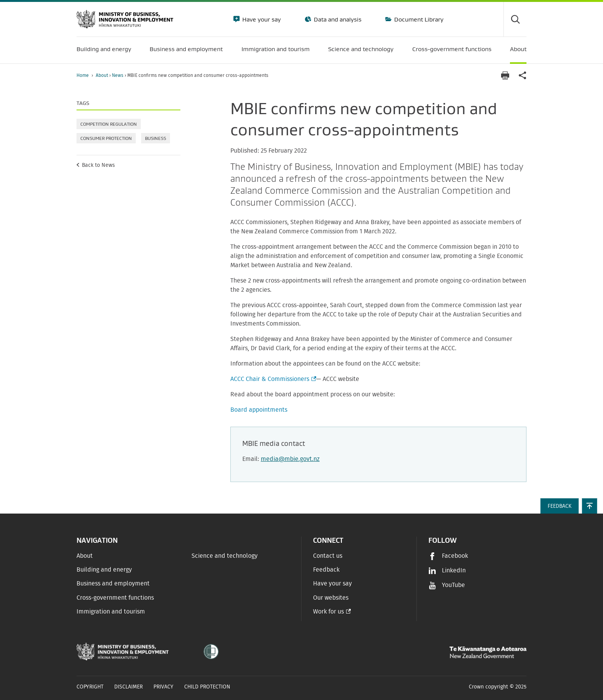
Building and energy (104, 570)
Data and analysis (337, 19)
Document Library (418, 19)
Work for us (328, 612)
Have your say (261, 19)
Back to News (98, 165)
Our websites (331, 598)
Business (156, 138)
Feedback (326, 570)
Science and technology (225, 556)
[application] (523, 76)
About (102, 75)
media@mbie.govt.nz (290, 459)
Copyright (90, 687)
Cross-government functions (115, 598)
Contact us (328, 556)
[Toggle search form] (515, 19)
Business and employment (113, 584)
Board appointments (259, 410)
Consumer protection (106, 138)
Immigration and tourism (111, 612)
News (118, 75)
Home (83, 75)
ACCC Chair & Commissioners (272, 379)
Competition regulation (109, 124)
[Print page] (505, 76)
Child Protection (207, 687)
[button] (590, 506)
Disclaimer (128, 687)
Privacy (163, 687)
